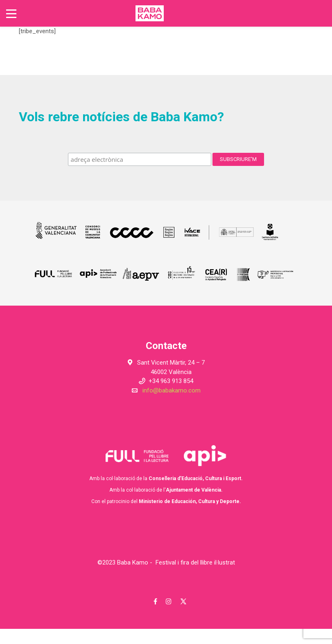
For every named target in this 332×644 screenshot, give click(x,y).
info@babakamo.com (172, 390)
